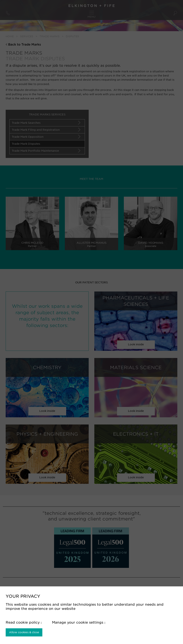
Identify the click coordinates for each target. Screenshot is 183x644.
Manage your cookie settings (79, 622)
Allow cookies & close (24, 632)
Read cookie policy (24, 622)
